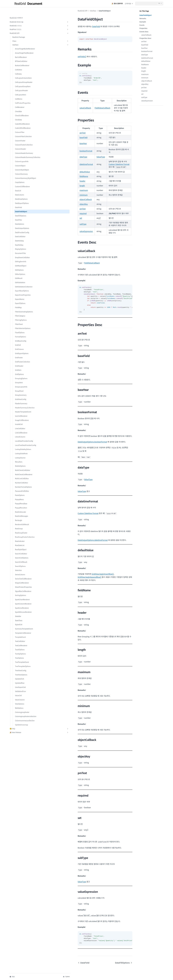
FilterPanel (19, 343)
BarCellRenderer (21, 55)
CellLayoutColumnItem (23, 77)
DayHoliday (19, 259)
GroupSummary (21, 414)
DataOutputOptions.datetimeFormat (56, 513)
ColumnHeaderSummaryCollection (23, 168)
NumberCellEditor (22, 512)
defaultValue (146, 61)
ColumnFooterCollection (23, 151)
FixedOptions (20, 352)
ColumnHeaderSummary (23, 162)
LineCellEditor (20, 450)
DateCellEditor (20, 251)
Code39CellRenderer (22, 126)
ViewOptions (20, 747)
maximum (145, 74)
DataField (18, 222)
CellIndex (18, 72)
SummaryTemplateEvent (23, 671)
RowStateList (20, 579)
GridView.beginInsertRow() (66, 547)
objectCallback (147, 81)
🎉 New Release (21, 781)
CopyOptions (20, 197)
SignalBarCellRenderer (23, 630)
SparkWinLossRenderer (23, 652)
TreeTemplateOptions (23, 710)
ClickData (18, 122)
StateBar (18, 657)
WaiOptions (19, 751)
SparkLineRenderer (22, 646)
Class (22, 34)
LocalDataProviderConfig (23, 464)
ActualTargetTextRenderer (23, 49)
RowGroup (19, 560)
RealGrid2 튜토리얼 (21, 15)
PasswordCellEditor (22, 522)
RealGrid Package (19, 30)
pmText (144, 87)
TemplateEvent (20, 680)
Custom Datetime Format (82, 153)
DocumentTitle (20, 268)
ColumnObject (20, 178)
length (144, 71)
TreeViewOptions (21, 718)
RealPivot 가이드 (21, 22)
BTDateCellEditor (21, 59)
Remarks (143, 18)
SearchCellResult (21, 596)
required (144, 91)
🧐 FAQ (21, 777)
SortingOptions (20, 634)
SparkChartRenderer (22, 638)
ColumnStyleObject (22, 182)
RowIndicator (20, 575)
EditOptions (19, 284)
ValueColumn (20, 743)
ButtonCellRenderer (22, 63)
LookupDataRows (21, 480)
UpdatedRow (20, 726)
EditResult (19, 293)
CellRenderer (20, 110)
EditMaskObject (21, 280)
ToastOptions (20, 693)
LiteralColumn (20, 459)
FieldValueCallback (65, 105)
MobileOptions (20, 493)
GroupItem (19, 402)
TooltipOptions (20, 697)
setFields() (45, 56)
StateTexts (19, 661)
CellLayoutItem (20, 97)
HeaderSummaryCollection (23, 428)
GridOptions (19, 394)
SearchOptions (20, 600)
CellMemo (19, 101)
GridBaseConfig (21, 360)
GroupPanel (19, 410)
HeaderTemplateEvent (23, 433)
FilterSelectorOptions (23, 348)
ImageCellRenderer (22, 442)
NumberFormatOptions (23, 517)
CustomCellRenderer (22, 201)
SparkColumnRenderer (23, 642)
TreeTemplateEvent (22, 705)
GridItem (18, 389)
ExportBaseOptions (22, 308)
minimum (145, 78)
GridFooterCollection (23, 381)
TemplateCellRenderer (23, 676)
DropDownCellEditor (22, 272)
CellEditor (19, 67)
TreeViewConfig (21, 714)
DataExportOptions (22, 218)
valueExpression (147, 101)
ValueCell (18, 739)
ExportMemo (20, 316)
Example (143, 22)
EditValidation (20, 297)
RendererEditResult (22, 556)
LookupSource (20, 484)
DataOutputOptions (22, 243)
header (144, 68)
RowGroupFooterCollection (23, 569)
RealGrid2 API (21, 26)
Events (142, 25)
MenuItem (19, 488)
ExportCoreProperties (23, 312)
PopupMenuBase (21, 535)
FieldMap (18, 324)
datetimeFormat (147, 58)
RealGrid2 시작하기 (16, 11)
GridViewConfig (21, 419)
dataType (145, 55)
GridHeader (19, 385)
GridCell (18, 364)
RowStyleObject (21, 583)
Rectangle (19, 552)
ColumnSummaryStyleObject (23, 191)
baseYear (144, 48)
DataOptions (20, 238)
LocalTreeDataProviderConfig (23, 471)
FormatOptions (20, 356)
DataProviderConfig (22, 247)
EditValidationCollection (23, 302)
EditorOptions (20, 289)
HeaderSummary (21, 423)
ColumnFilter (20, 135)
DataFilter (19, 234)
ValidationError (20, 735)
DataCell (18, 205)
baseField (145, 45)
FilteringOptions (21, 339)
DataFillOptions (21, 230)
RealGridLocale (20, 543)
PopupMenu (19, 531)
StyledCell (19, 665)
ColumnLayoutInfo (22, 173)
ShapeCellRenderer (22, 619)
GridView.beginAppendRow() (89, 547)
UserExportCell (20, 730)
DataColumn (19, 209)
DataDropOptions (21, 213)
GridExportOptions (22, 373)
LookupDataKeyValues (23, 476)
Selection (18, 604)
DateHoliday (19, 255)
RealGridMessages (22, 547)
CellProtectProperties (23, 106)
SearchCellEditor (21, 587)
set (142, 94)
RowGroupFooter (21, 564)
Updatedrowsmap (21, 773)
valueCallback (146, 35)
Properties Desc (145, 38)
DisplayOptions (20, 264)
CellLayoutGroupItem (23, 89)
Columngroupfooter (22, 755)
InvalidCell (19, 446)
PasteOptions (20, 527)
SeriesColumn (20, 608)
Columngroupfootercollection (23, 761)
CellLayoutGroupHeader (23, 83)
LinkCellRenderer (21, 454)
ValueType (64, 146)
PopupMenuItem (21, 539)
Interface (22, 38)
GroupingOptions (21, 398)
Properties (143, 28)
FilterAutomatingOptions (23, 330)
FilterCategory (20, 335)
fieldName (145, 64)
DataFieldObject (21, 226)
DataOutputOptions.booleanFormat (55, 422)
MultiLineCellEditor (22, 507)
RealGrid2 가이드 (21, 19)
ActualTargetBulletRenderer (23, 43)
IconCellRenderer (21, 438)
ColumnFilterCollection (23, 140)
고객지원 (129, 4)
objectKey (145, 84)
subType (144, 97)
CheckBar (18, 114)
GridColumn (19, 368)
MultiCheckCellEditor (23, 497)
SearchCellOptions (22, 592)
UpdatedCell (19, 722)
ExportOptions (20, 320)
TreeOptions (19, 701)
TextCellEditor (20, 685)
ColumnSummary (21, 186)
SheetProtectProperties (23, 624)
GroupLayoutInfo (21, 406)
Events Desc (144, 32)
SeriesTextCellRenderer (23, 614)
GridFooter (19, 377)
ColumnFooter (20, 145)
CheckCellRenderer (22, 118)
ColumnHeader (20, 156)
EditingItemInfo (21, 276)
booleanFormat (147, 51)
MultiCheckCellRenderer (23, 502)
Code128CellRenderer (23, 131)
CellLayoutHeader (21, 93)
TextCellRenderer (21, 689)
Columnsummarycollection (23, 767)
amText (144, 41)
